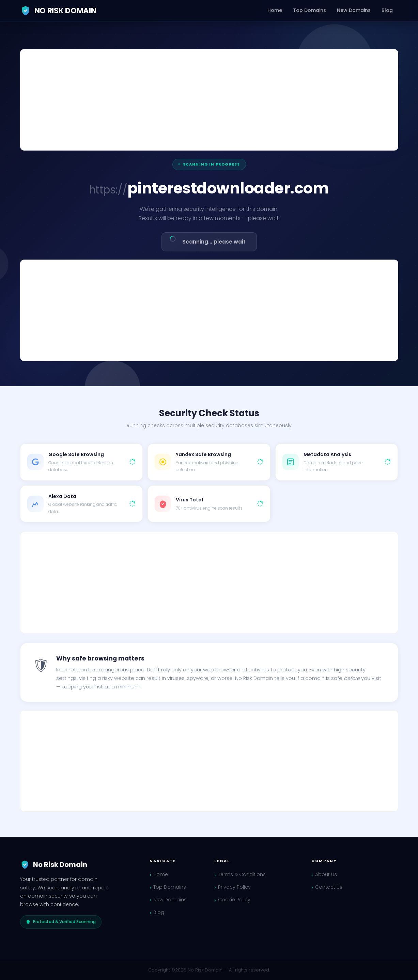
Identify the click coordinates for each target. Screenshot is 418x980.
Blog (387, 10)
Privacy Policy (234, 887)
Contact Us (329, 887)
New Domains (354, 10)
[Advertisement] (209, 100)
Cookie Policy (234, 900)
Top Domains (309, 10)
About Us (326, 874)
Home (275, 10)
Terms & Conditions (242, 874)
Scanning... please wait (207, 240)
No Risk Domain (58, 11)
